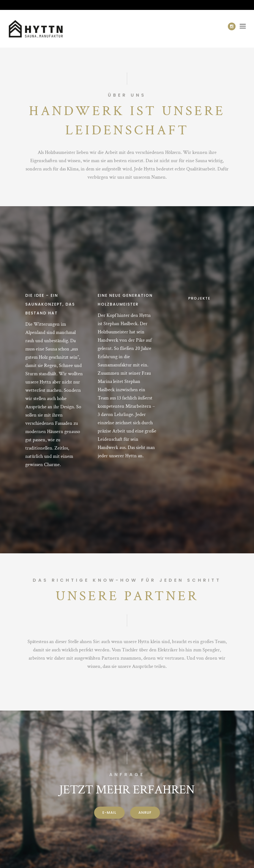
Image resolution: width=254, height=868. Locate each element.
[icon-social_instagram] (232, 26)
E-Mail (109, 813)
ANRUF (145, 813)
